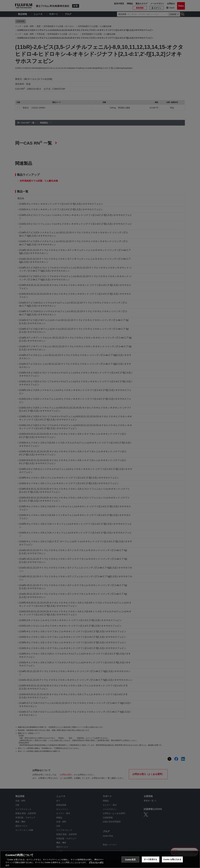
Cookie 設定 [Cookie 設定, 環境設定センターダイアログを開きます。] (130, 859)
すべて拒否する (150, 859)
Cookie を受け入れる (172, 859)
